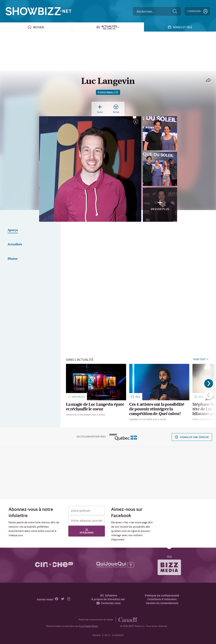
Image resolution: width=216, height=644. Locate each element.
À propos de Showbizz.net (108, 599)
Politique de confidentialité (162, 595)
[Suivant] (209, 383)
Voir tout (201, 359)
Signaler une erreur (192, 437)
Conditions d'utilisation (162, 599)
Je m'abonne (87, 531)
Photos (13, 259)
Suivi (100, 109)
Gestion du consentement (162, 603)
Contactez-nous (109, 603)
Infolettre (109, 595)
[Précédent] (209, 395)
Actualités (15, 245)
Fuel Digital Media (89, 626)
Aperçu (13, 230)
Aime (116, 109)
